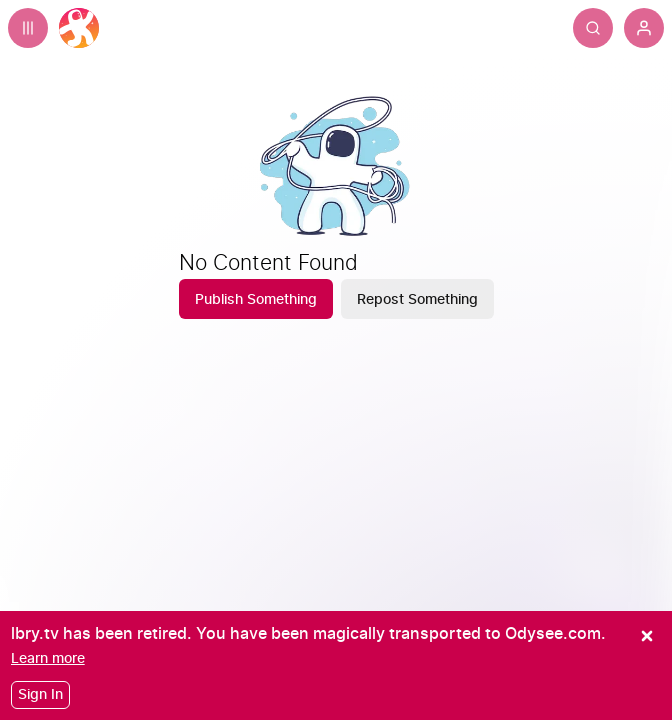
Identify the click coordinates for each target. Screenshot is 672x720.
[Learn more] (48, 658)
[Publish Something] (256, 299)
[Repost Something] (417, 299)
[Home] (79, 28)
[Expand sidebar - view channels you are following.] (28, 28)
